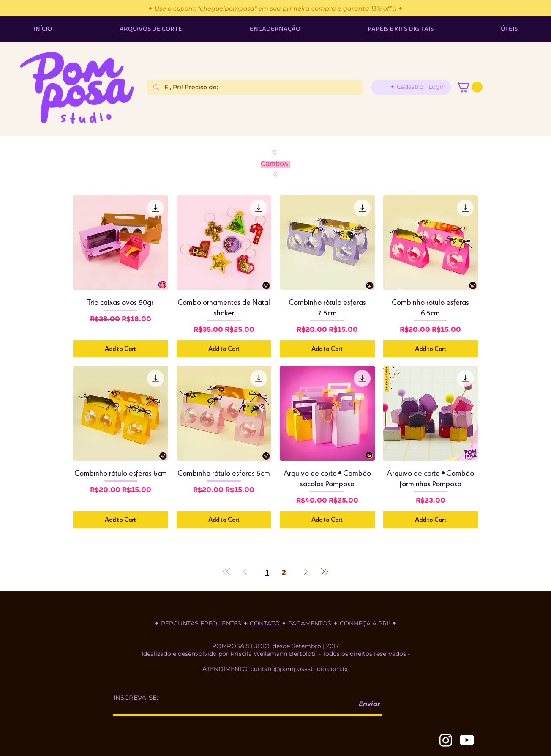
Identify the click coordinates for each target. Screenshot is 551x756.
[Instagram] (446, 740)
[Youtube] (467, 740)
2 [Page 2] (284, 572)
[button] (469, 87)
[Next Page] (306, 572)
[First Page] (226, 572)
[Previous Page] (245, 572)
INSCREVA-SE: (136, 697)
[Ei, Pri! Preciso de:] (255, 88)
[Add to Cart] (121, 349)
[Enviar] (366, 704)
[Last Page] (325, 572)
